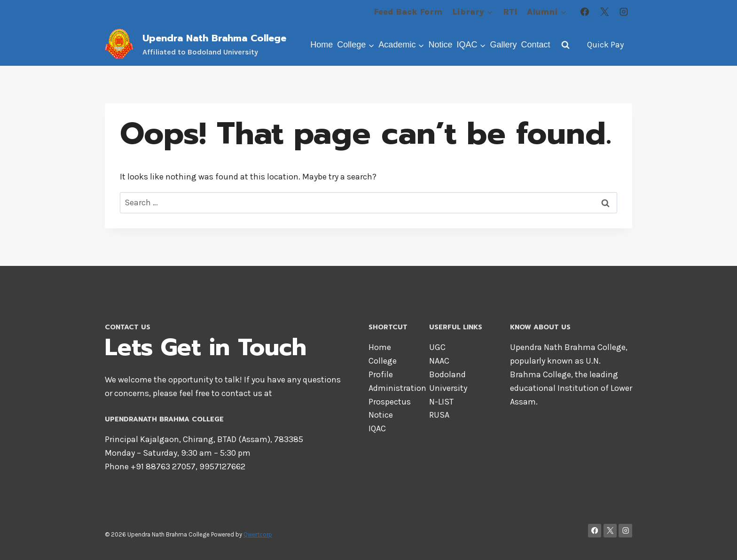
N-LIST (441, 402)
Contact (535, 45)
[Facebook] (585, 12)
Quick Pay (605, 45)
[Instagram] (624, 12)
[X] (604, 12)
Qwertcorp (258, 534)
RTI (510, 12)
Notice (440, 45)
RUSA (439, 415)
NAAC (439, 361)
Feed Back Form (408, 12)
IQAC (377, 428)
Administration (397, 388)
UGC (437, 347)
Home (321, 45)
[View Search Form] (565, 45)
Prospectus (390, 402)
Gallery (503, 45)
